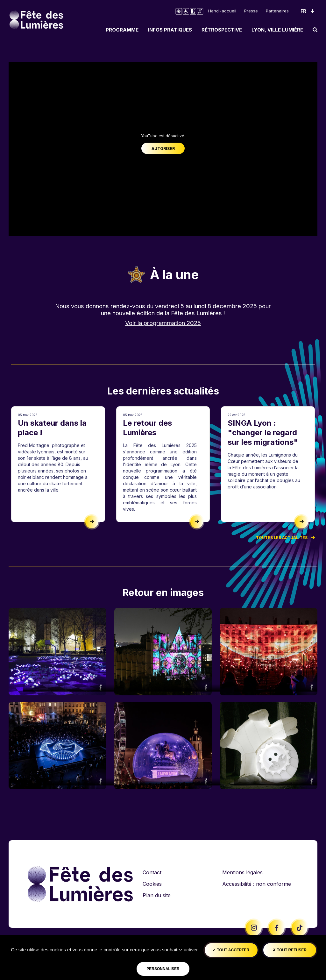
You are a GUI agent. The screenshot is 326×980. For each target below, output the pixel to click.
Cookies (152, 884)
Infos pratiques (170, 30)
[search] (315, 30)
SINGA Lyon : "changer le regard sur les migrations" (263, 433)
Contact (152, 872)
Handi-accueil (222, 11)
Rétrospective (222, 30)
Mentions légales (242, 872)
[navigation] (209, 30)
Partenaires (277, 11)
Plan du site (157, 895)
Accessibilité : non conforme (257, 884)
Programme (122, 30)
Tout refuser (289, 950)
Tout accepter (231, 950)
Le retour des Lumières (147, 428)
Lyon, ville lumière (277, 30)
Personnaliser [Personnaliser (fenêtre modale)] (163, 969)
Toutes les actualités (285, 537)
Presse (251, 11)
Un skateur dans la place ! (52, 428)
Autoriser (163, 149)
